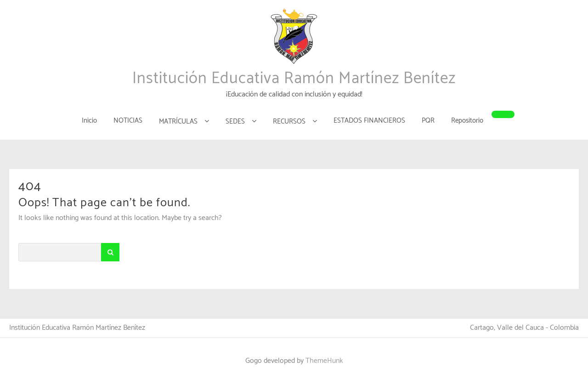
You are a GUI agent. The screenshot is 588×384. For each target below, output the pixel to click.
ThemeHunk (324, 361)
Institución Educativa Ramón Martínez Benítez (294, 79)
